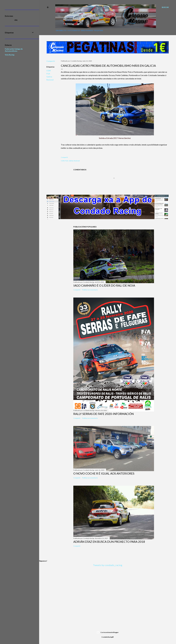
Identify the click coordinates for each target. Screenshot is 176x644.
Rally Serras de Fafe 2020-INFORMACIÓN (104, 414)
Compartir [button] (51, 61)
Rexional (50, 80)
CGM (49, 71)
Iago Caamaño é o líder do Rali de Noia (104, 285)
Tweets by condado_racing (108, 565)
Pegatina (98, 30)
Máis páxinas (86, 30)
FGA (48, 74)
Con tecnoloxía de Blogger (108, 632)
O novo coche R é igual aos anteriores (104, 473)
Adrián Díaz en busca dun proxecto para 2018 (109, 542)
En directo (60, 30)
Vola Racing (10, 55)
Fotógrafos (73, 30)
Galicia (49, 77)
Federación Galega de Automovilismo (14, 50)
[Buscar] (165, 7)
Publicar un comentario (90, 290)
